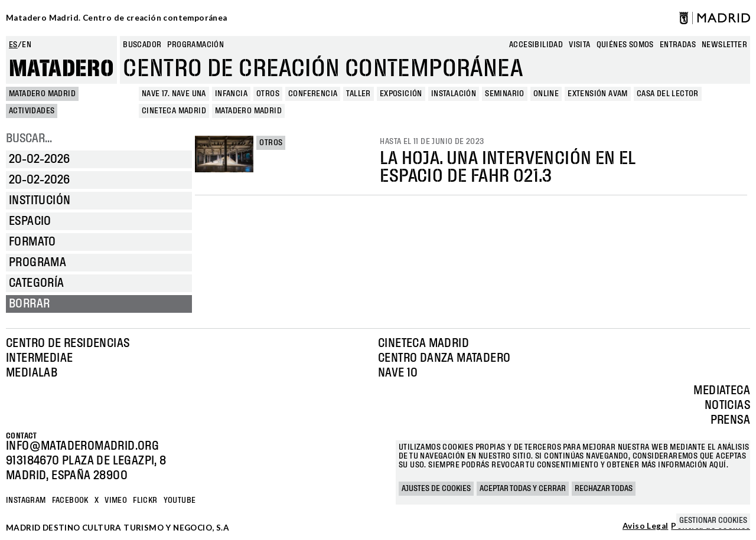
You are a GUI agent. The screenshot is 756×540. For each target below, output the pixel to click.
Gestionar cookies (713, 521)
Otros (271, 143)
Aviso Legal (645, 526)
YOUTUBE (180, 500)
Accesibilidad (536, 45)
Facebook (70, 500)
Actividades (32, 111)
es (13, 45)
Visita (579, 45)
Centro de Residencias (68, 343)
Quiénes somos (625, 45)
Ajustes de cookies (436, 489)
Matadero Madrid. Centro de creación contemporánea (117, 18)
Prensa (730, 420)
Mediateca (722, 391)
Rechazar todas (604, 489)
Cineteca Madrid (423, 343)
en (27, 45)
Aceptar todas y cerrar (523, 489)
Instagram (26, 500)
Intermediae (39, 358)
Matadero (61, 69)
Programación (195, 45)
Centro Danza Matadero (444, 358)
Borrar (29, 304)
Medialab (32, 373)
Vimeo (116, 500)
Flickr (145, 500)
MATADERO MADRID (42, 94)
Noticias (727, 405)
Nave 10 (398, 373)
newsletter (724, 45)
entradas (678, 45)
